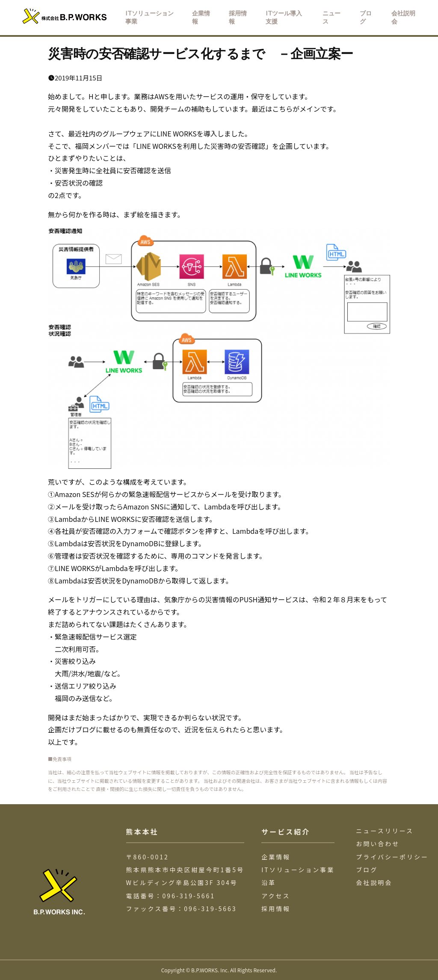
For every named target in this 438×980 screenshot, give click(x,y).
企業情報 (276, 857)
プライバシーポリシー (392, 857)
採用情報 (276, 909)
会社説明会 (374, 882)
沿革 (269, 882)
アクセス (276, 896)
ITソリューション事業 (298, 870)
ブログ (367, 870)
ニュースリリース (385, 831)
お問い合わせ (378, 844)
